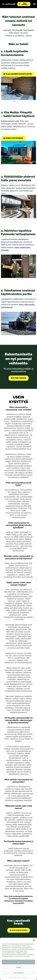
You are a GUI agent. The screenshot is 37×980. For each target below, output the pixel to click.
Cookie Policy (13, 977)
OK (18, 962)
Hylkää (18, 967)
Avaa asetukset (18, 973)
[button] (34, 940)
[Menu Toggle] (34, 4)
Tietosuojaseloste (22, 977)
